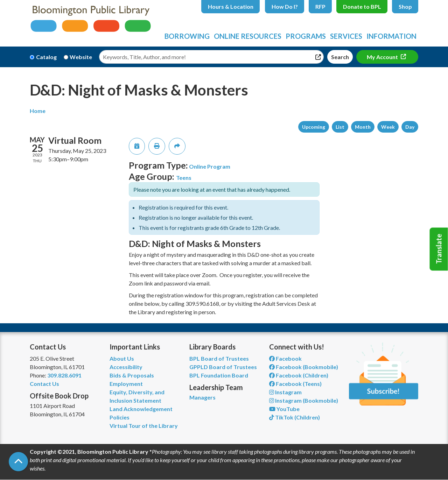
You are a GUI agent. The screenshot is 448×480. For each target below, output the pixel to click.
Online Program (210, 166)
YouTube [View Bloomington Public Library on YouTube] (284, 409)
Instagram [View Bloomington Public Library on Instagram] (285, 392)
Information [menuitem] (391, 36)
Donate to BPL (362, 6)
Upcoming (314, 127)
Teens (184, 178)
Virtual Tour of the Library (144, 426)
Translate (439, 249)
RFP (320, 6)
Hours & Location (231, 6)
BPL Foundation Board (219, 375)
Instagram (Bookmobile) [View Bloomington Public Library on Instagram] (304, 400)
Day (410, 127)
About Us (122, 358)
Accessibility (126, 367)
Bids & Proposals (132, 375)
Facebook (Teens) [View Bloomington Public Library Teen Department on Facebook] (295, 384)
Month (363, 127)
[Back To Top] (18, 462)
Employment (126, 384)
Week (388, 127)
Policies (120, 417)
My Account (383, 57)
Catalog (46, 57)
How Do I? (285, 6)
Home (38, 111)
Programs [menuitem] (306, 36)
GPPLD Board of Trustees (223, 367)
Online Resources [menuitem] (248, 36)
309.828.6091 (64, 375)
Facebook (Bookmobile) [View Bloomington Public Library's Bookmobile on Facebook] (304, 367)
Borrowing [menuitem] (187, 36)
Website (81, 57)
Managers (202, 397)
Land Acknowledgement (141, 409)
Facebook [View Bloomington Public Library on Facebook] (285, 358)
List (340, 127)
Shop (405, 6)
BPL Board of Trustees (219, 358)
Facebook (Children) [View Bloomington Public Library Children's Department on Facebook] (299, 375)
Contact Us (44, 384)
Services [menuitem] (346, 36)
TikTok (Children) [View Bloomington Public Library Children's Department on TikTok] (295, 417)
